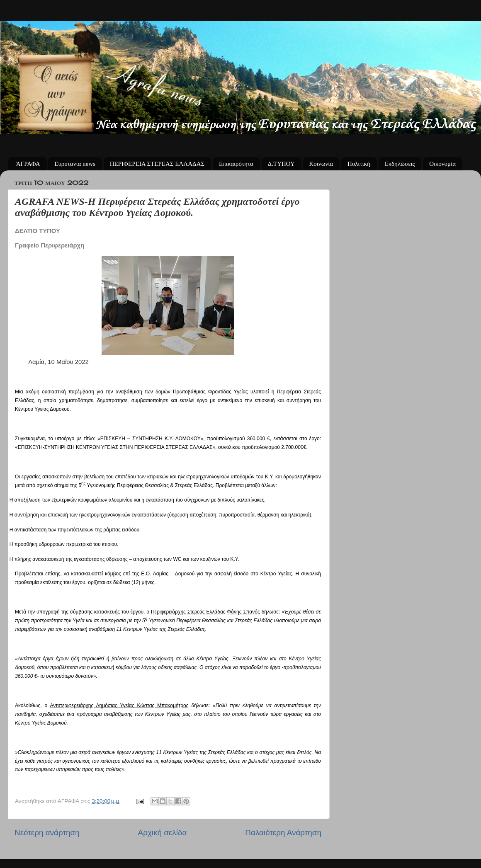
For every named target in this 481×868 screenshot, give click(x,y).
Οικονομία (442, 164)
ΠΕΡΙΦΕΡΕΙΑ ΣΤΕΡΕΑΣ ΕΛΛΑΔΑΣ (157, 164)
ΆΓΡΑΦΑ (28, 164)
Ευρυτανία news (75, 164)
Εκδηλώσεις (400, 164)
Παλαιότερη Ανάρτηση (283, 833)
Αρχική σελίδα (163, 833)
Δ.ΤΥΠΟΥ (281, 164)
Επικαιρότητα (236, 164)
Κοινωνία (321, 164)
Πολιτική (359, 164)
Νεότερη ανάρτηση (47, 833)
